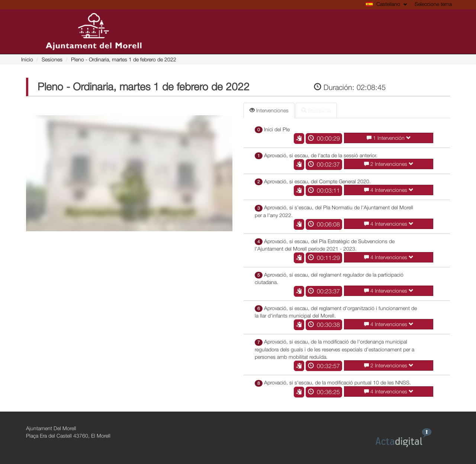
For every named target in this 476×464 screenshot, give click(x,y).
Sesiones (52, 59)
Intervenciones (269, 110)
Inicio (27, 59)
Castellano (386, 4)
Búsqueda (316, 110)
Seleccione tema (433, 4)
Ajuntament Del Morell (51, 428)
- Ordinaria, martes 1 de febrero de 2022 (124, 59)
